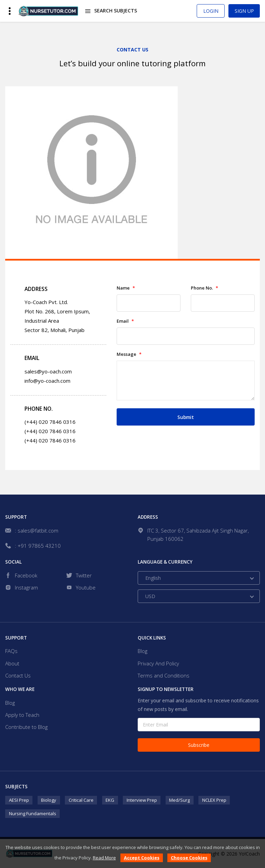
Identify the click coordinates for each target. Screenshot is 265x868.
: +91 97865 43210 (38, 546)
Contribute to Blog (26, 727)
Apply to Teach (22, 715)
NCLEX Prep (214, 800)
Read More (104, 858)
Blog (143, 651)
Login (211, 11)
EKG (110, 800)
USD (150, 596)
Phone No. (204, 288)
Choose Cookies (189, 858)
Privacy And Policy (158, 663)
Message (129, 354)
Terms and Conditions (164, 675)
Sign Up (244, 11)
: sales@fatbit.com (37, 530)
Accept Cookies (142, 858)
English (153, 578)
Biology (49, 800)
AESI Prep (19, 800)
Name (126, 288)
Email (125, 321)
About (12, 663)
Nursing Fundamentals (33, 813)
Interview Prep (142, 800)
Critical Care (81, 800)
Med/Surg (179, 800)
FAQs (11, 651)
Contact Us (18, 675)
